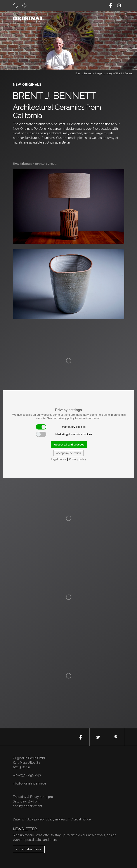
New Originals (22, 164)
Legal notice (58, 459)
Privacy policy (77, 459)
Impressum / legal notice (73, 819)
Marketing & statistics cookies (64, 434)
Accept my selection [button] (69, 453)
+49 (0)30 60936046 (27, 775)
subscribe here (29, 849)
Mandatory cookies (61, 427)
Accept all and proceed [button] (69, 445)
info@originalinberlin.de (29, 783)
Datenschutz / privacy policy (34, 819)
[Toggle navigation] (119, 19)
